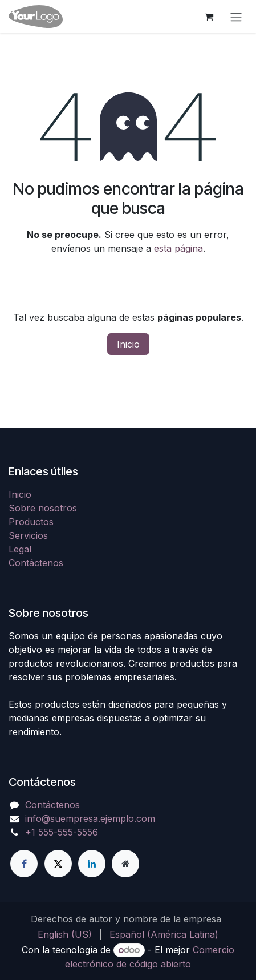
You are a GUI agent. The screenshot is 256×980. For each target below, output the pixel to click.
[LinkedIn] (92, 864)
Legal (20, 549)
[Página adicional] (125, 864)
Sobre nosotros (43, 508)
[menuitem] (65, 934)
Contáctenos (36, 563)
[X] (58, 864)
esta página (178, 248)
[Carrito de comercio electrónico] (209, 17)
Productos (31, 522)
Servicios (28, 535)
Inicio (128, 344)
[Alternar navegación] (236, 17)
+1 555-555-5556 (62, 832)
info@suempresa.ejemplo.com (90, 818)
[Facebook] (24, 864)
